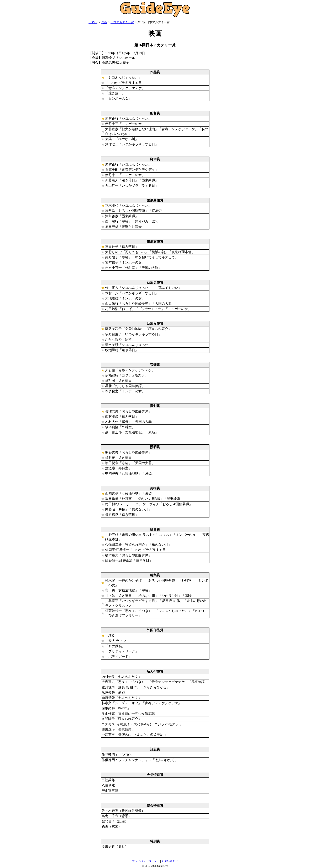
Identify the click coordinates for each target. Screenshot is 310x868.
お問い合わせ (170, 861)
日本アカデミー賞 (122, 22)
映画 (104, 22)
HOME (93, 22)
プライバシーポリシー (146, 861)
